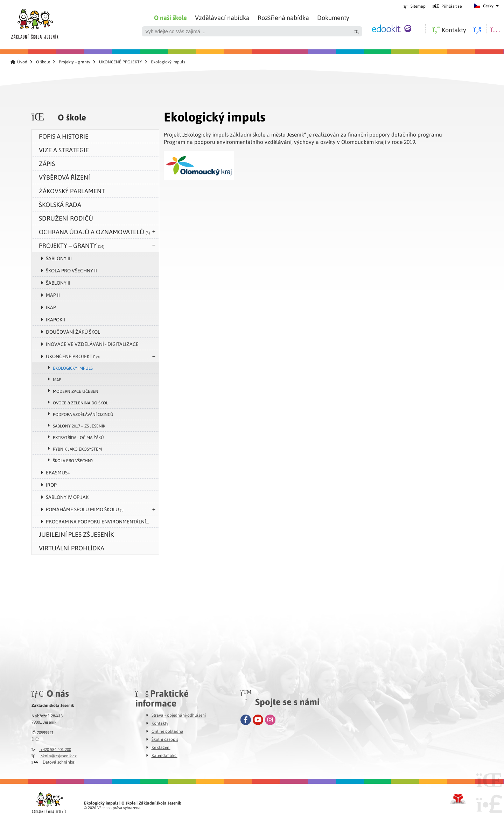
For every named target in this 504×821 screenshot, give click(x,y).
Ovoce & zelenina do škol (80, 403)
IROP (51, 485)
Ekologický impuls (73, 368)
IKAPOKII (55, 319)
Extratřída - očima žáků (78, 437)
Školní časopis (165, 739)
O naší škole (170, 18)
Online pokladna (167, 731)
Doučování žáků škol (73, 332)
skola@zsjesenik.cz (54, 756)
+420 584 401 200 (51, 749)
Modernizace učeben (76, 391)
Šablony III (59, 258)
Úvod (34, 22)
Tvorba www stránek (458, 799)
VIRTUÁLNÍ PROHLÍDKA (72, 548)
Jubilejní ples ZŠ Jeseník (76, 534)
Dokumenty (333, 17)
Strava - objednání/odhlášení (179, 715)
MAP (57, 380)
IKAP (51, 307)
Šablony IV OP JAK (67, 497)
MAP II (53, 295)
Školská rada (60, 204)
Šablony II (58, 283)
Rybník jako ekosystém (77, 449)
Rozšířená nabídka (283, 17)
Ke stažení (161, 747)
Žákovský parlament (72, 191)
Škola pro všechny (73, 460)
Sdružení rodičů (66, 218)
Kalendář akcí (164, 755)
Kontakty (160, 723)
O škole (43, 62)
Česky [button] (488, 6)
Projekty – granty (75, 62)
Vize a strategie (64, 150)
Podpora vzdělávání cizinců (83, 414)
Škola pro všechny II (71, 270)
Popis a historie (64, 136)
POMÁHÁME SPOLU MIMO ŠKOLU (85, 509)
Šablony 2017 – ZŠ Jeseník (79, 426)
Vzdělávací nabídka (222, 17)
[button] (447, 6)
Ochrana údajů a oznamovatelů (94, 232)
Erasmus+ (58, 472)
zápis (47, 163)
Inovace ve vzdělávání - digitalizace (92, 344)
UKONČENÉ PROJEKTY (121, 62)
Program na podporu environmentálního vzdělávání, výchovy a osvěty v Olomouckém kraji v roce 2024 (102, 521)
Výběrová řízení (64, 177)
